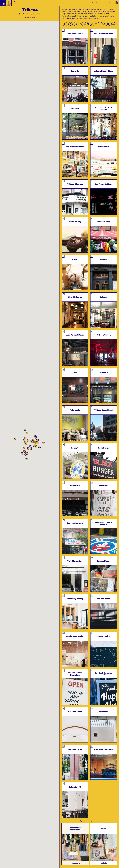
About (105, 3)
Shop (111, 3)
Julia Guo (104, 863)
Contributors (96, 3)
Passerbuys (76, 863)
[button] (37, 440)
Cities (88, 3)
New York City (24, 14)
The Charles (31, 18)
